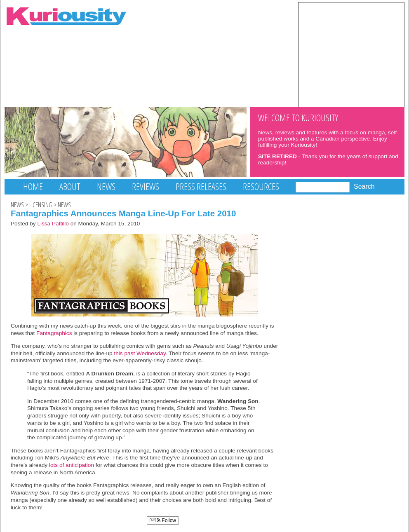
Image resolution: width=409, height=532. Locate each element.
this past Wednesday (140, 353)
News (106, 186)
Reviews (146, 186)
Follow (163, 520)
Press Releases (201, 186)
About (70, 186)
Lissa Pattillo (53, 224)
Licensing (41, 205)
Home (33, 186)
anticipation (80, 465)
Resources (261, 186)
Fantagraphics (54, 333)
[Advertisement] (351, 54)
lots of (56, 465)
